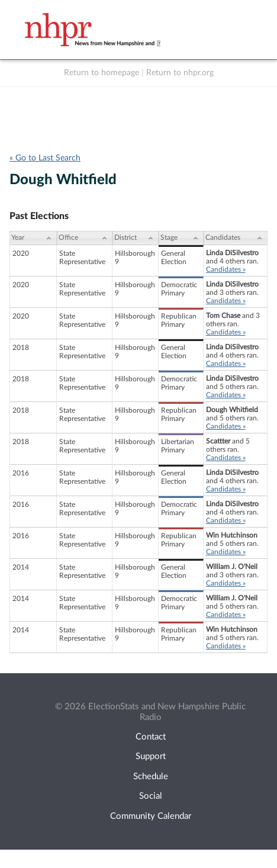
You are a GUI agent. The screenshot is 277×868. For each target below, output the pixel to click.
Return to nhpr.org (180, 73)
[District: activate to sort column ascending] (135, 238)
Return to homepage (102, 73)
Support (151, 756)
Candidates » (226, 269)
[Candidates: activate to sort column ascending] (236, 238)
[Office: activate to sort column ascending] (85, 238)
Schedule (151, 777)
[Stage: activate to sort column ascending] (181, 238)
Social (151, 796)
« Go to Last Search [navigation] (45, 158)
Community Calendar (151, 816)
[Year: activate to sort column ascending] (33, 238)
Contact (151, 737)
